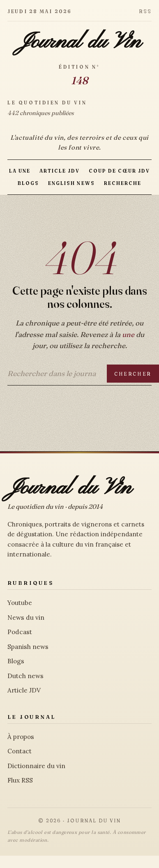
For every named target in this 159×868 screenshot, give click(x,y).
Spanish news (28, 647)
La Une (20, 171)
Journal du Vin (79, 42)
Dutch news (25, 676)
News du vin (26, 618)
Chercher (133, 374)
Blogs (28, 183)
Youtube (20, 603)
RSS (145, 11)
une (128, 334)
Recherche (123, 183)
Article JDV (60, 171)
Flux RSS (20, 780)
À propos (21, 737)
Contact (20, 751)
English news (71, 183)
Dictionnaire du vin (36, 766)
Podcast (20, 632)
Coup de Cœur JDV (119, 171)
